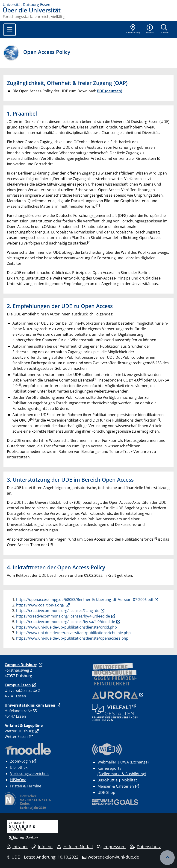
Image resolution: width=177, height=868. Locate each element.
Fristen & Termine (26, 786)
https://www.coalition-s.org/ (40, 605)
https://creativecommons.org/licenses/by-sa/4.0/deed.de (66, 622)
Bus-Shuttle (108, 780)
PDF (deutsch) (110, 91)
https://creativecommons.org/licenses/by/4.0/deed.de (63, 616)
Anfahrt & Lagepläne (24, 725)
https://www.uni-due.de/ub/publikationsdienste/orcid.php (66, 627)
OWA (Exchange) (134, 762)
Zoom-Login (21, 761)
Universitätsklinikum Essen (30, 705)
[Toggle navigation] (10, 30)
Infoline (42, 847)
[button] (150, 29)
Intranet (17, 847)
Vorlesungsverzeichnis (30, 774)
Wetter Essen (16, 737)
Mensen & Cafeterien (116, 786)
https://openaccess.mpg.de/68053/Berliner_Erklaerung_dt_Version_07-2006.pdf (85, 600)
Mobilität (129, 780)
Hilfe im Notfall (75, 847)
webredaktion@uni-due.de (113, 857)
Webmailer (107, 762)
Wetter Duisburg (19, 731)
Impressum (111, 847)
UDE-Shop (106, 792)
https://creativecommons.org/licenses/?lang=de (58, 611)
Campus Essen (18, 685)
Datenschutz (145, 847)
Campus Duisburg (21, 665)
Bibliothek (19, 767)
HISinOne (18, 780)
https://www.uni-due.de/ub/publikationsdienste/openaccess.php (72, 638)
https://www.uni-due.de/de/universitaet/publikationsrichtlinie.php (73, 633)
